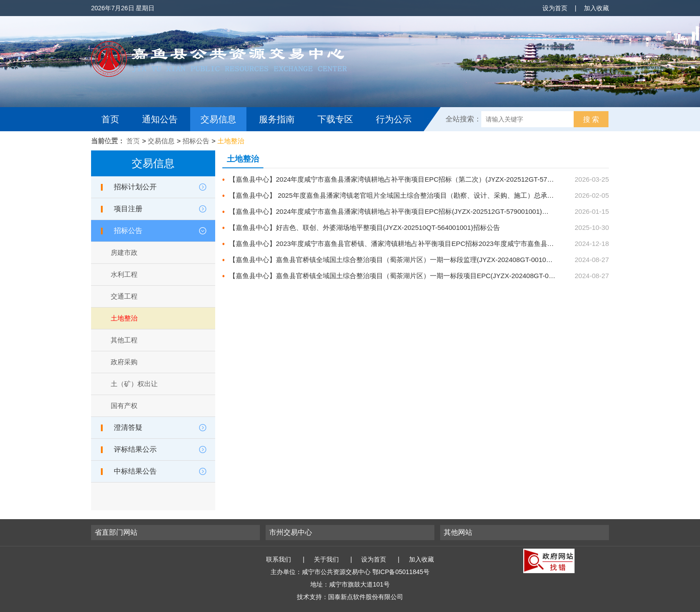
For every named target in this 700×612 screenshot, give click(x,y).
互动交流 (121, 143)
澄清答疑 (128, 427)
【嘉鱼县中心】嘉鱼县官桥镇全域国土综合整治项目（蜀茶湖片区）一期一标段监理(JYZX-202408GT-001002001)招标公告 (437, 260)
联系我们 (279, 559)
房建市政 (124, 252)
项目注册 (128, 209)
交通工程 (124, 296)
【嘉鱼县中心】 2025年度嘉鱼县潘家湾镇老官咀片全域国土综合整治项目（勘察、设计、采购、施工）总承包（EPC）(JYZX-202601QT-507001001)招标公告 (463, 195)
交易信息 (218, 119)
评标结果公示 (135, 449)
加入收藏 (596, 8)
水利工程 (124, 274)
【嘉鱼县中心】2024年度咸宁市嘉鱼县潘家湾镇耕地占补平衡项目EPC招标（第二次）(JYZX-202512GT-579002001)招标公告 (416, 179)
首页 (110, 119)
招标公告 (196, 141)
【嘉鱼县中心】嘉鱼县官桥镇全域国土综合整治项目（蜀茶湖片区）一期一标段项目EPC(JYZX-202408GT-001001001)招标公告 (444, 276)
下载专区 (335, 119)
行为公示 (394, 119)
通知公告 (160, 119)
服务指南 (277, 119)
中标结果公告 (135, 471)
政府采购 (124, 362)
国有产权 (124, 406)
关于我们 (326, 559)
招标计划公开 (135, 187)
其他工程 (124, 340)
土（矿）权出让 (134, 384)
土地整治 (231, 141)
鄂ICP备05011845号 (401, 572)
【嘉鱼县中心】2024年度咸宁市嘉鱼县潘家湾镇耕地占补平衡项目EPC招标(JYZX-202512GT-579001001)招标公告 (399, 211)
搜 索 (591, 119)
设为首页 (555, 8)
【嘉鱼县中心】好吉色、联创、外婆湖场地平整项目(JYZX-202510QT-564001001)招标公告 (365, 227)
